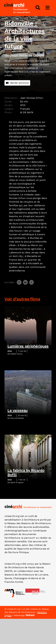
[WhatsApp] (32, 282)
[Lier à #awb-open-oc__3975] (48, 8)
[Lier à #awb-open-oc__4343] (38, 8)
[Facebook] (19, 282)
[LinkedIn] (25, 282)
